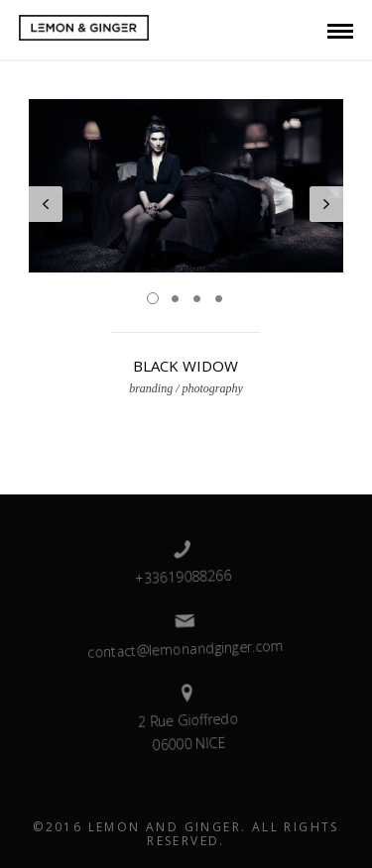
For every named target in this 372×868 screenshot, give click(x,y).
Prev (46, 204)
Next (326, 204)
